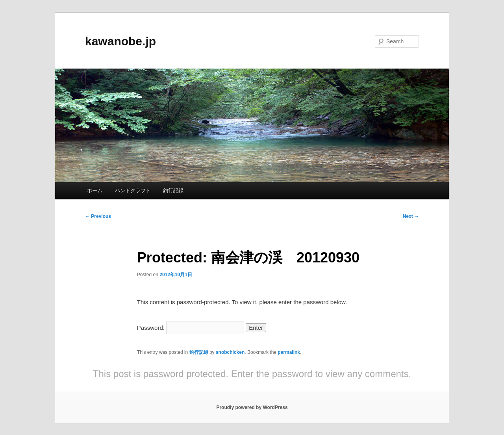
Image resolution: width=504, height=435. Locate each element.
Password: (191, 328)
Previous (98, 216)
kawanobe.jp (120, 41)
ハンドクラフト (133, 191)
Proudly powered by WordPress (252, 407)
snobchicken (230, 352)
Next (411, 216)
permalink (289, 352)
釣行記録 (173, 191)
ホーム (95, 191)
